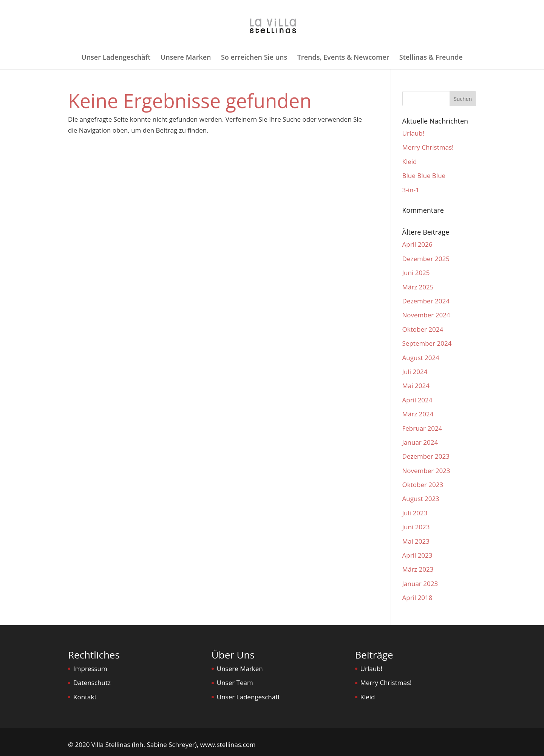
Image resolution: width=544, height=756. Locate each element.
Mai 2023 (416, 541)
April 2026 (417, 244)
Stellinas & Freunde (431, 58)
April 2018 (417, 598)
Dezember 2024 (426, 301)
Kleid (410, 162)
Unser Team (235, 683)
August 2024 (421, 358)
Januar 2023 (420, 584)
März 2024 (418, 414)
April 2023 (417, 555)
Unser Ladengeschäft (116, 58)
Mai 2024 (416, 386)
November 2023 (426, 471)
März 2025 (418, 287)
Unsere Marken (186, 58)
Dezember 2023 (426, 456)
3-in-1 (411, 190)
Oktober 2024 (423, 329)
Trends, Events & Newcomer (343, 58)
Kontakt (85, 697)
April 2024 (417, 400)
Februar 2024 (422, 428)
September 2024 (427, 343)
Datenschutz (92, 683)
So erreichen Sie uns (254, 58)
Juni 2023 (416, 527)
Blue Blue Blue (424, 175)
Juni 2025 (416, 273)
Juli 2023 (415, 513)
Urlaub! (413, 133)
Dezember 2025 (426, 259)
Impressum (90, 669)
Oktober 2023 (423, 485)
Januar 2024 (420, 442)
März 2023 (418, 569)
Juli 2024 (415, 372)
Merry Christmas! (428, 147)
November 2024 (426, 315)
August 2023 (421, 499)
